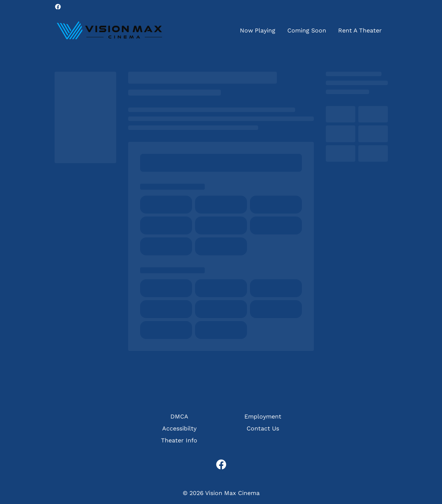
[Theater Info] (179, 441)
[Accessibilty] (179, 429)
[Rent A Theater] (360, 31)
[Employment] (263, 417)
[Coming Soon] (307, 31)
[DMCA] (179, 417)
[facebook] (58, 7)
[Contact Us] (263, 429)
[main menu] (311, 31)
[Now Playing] (258, 31)
